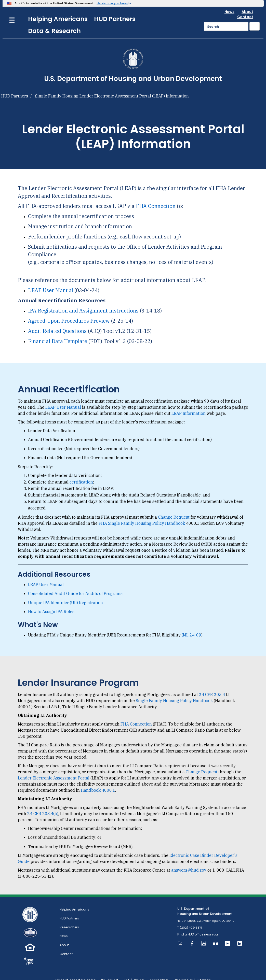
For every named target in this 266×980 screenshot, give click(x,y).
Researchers (69, 918)
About (247, 3)
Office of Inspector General (76, 971)
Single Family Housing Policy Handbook (174, 691)
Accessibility (159, 971)
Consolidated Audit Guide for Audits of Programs (75, 584)
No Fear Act (110, 971)
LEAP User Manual (51, 281)
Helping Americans (58, 10)
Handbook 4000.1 (98, 781)
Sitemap (204, 971)
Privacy (140, 971)
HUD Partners (115, 10)
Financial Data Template (58, 332)
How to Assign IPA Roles (51, 602)
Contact (245, 8)
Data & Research (54, 22)
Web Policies (183, 971)
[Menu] (12, 10)
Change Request (174, 508)
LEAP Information (189, 404)
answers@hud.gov (189, 861)
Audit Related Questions (57, 322)
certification (81, 473)
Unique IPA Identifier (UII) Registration (65, 593)
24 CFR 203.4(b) (43, 804)
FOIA (126, 971)
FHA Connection (156, 197)
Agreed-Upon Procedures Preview (69, 312)
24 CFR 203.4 (212, 685)
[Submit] (255, 17)
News (229, 3)
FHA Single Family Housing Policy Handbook (142, 514)
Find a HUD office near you (198, 925)
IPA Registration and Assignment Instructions (83, 301)
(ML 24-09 (191, 626)
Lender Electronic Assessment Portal (54, 769)
